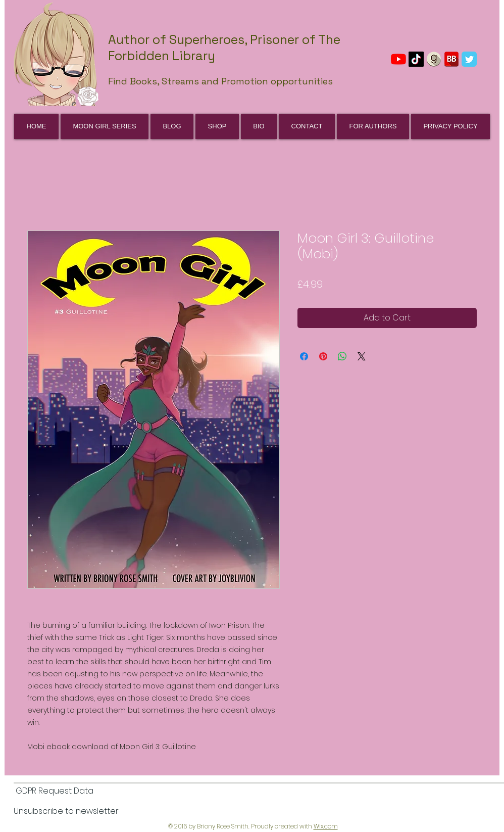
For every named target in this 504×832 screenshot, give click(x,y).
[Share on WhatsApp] (342, 356)
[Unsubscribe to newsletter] (66, 812)
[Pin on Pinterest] (323, 356)
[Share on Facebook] (304, 356)
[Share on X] (362, 356)
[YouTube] (398, 59)
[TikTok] (416, 59)
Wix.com (326, 826)
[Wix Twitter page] (469, 59)
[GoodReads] (434, 59)
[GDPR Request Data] (55, 792)
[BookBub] (451, 59)
